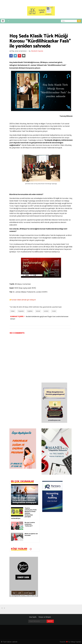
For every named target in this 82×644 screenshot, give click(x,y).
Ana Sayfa (33, 617)
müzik (54, 311)
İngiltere (30, 311)
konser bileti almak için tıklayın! (24, 300)
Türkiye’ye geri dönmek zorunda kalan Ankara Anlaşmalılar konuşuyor (24, 500)
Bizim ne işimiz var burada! (31, 535)
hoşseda (21, 311)
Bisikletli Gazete (37, 51)
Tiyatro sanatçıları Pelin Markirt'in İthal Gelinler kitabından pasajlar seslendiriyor (24, 513)
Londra (46, 311)
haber (13, 311)
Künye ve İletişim (45, 617)
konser (38, 311)
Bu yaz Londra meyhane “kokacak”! (30, 524)
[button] (3, 21)
